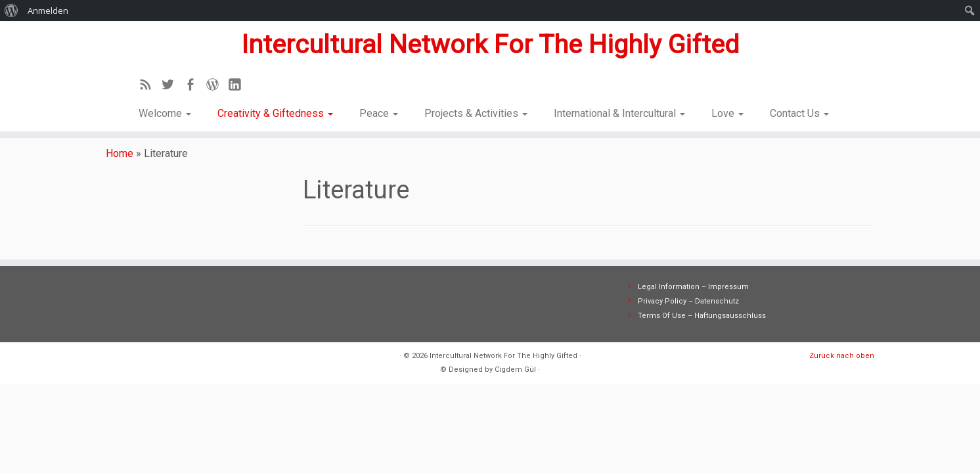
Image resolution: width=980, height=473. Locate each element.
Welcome (165, 112)
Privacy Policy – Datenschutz (688, 308)
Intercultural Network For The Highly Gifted (490, 43)
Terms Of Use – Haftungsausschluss (702, 322)
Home (120, 160)
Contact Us (799, 112)
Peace (379, 112)
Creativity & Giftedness (275, 112)
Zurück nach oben (842, 362)
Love (727, 112)
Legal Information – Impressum (693, 293)
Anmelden (48, 11)
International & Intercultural (619, 112)
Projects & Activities (476, 112)
